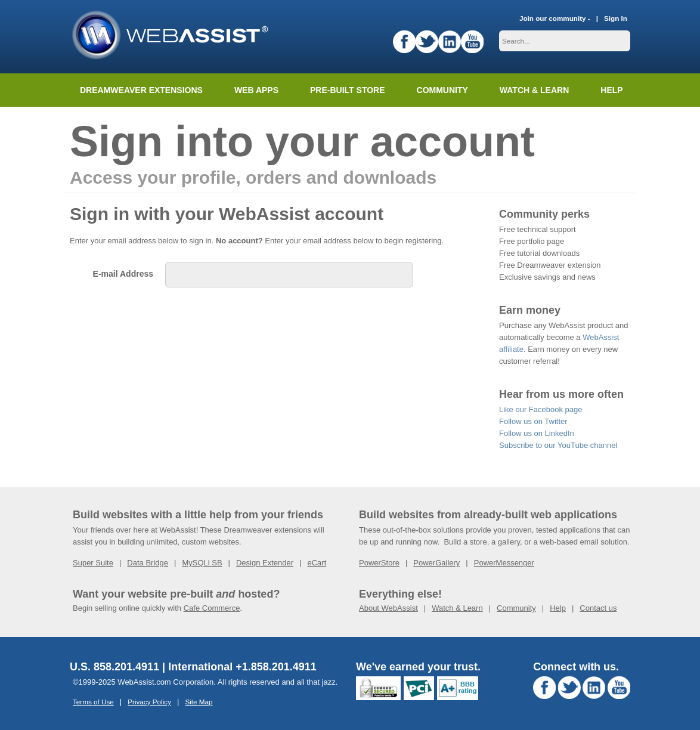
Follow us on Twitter (533, 421)
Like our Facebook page (541, 409)
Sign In (616, 18)
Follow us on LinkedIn (537, 433)
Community (442, 90)
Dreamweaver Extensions (141, 90)
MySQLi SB (202, 563)
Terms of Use (93, 702)
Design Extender (265, 563)
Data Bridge (148, 563)
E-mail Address (123, 274)
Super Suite (93, 563)
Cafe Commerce (212, 608)
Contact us (598, 608)
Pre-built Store (348, 90)
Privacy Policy (149, 702)
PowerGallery (436, 563)
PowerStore (379, 563)
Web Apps (256, 90)
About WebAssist (388, 608)
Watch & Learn (534, 90)
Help (558, 608)
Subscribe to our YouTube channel (558, 445)
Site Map (199, 702)
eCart (317, 563)
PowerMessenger (504, 563)
